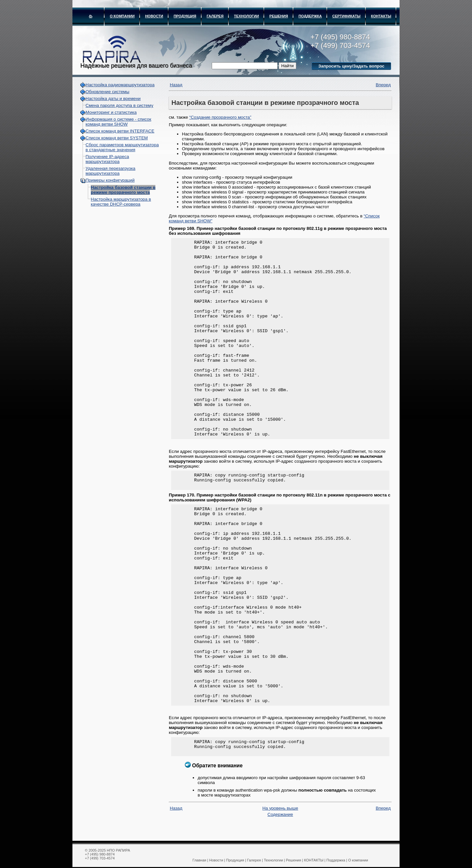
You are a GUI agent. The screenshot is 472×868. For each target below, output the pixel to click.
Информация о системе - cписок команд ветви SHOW (118, 122)
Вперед (383, 85)
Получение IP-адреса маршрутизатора (107, 159)
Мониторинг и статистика (111, 112)
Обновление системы (108, 92)
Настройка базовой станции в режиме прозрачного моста (123, 190)
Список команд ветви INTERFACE (120, 131)
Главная (199, 860)
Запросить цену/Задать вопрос (351, 66)
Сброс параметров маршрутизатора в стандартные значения (122, 147)
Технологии (246, 16)
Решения (279, 16)
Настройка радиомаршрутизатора (120, 85)
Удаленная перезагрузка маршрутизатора (110, 171)
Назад (176, 85)
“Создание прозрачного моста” (220, 117)
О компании (122, 16)
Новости (154, 16)
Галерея (215, 16)
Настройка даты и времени (113, 99)
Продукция (185, 16)
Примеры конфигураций (110, 180)
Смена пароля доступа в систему (119, 105)
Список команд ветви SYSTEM (117, 138)
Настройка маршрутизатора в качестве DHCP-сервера (121, 202)
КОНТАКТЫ (381, 16)
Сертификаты (346, 16)
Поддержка (310, 16)
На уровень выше (280, 814)
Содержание (280, 820)
